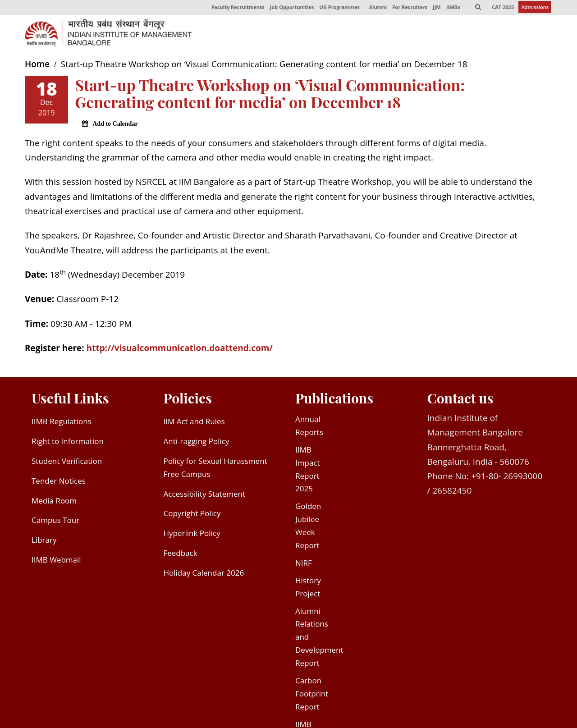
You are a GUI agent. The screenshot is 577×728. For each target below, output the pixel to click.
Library (44, 542)
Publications (334, 400)
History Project (308, 589)
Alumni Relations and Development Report (319, 639)
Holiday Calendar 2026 (204, 575)
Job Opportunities (289, 8)
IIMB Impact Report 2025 (308, 471)
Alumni (376, 8)
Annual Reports (309, 427)
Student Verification (67, 463)
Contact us (460, 400)
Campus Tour (55, 522)
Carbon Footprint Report (312, 695)
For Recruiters (408, 8)
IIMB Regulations (62, 423)
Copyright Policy (192, 515)
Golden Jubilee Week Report (308, 528)
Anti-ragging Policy (197, 443)
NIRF (304, 565)
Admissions (535, 8)
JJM (435, 8)
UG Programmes (337, 8)
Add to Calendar (115, 126)
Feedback (181, 555)
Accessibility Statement (205, 496)
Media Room (54, 502)
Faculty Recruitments (235, 8)
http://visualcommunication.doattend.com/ (180, 350)
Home (37, 66)
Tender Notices (59, 483)
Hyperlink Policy (192, 535)
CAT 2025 (503, 8)
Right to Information (68, 443)
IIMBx (452, 8)
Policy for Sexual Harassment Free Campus (215, 469)
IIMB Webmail (56, 562)
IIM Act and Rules (194, 423)
